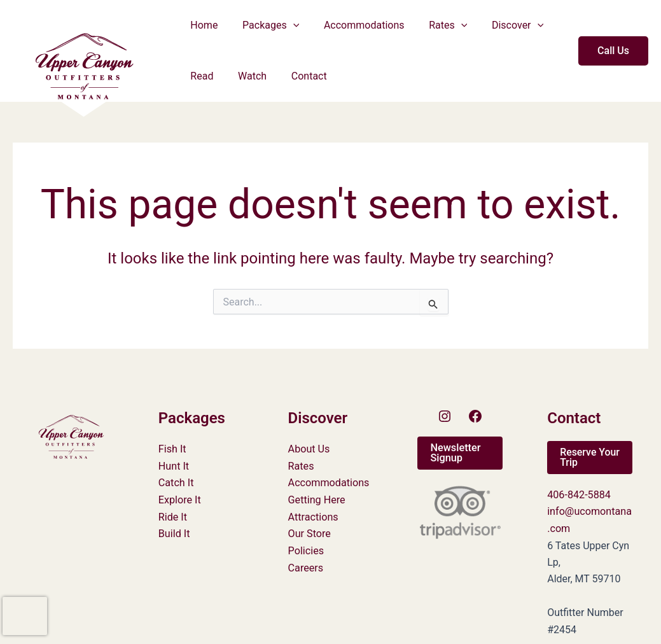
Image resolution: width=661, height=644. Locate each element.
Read (200, 76)
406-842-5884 (579, 495)
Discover (498, 25)
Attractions (313, 516)
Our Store (310, 533)
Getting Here (317, 499)
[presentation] (25, 616)
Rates (433, 25)
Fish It (172, 449)
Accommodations (353, 25)
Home (202, 25)
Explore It (179, 499)
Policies (306, 549)
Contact (298, 76)
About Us (309, 449)
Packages (264, 25)
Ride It (173, 516)
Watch (246, 76)
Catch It (176, 483)
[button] (287, 25)
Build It (174, 533)
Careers (306, 567)
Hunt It (174, 465)
